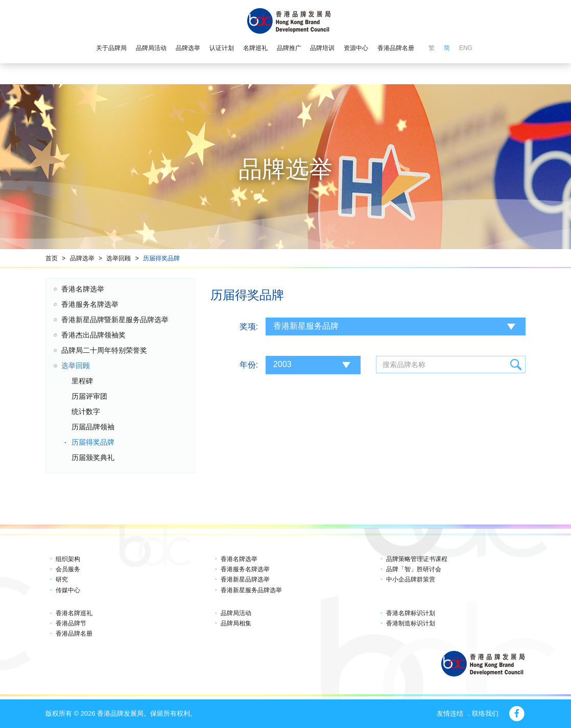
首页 (52, 258)
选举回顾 (118, 258)
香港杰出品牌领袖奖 (93, 335)
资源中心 (356, 48)
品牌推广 (289, 48)
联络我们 (485, 713)
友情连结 (450, 713)
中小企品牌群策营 (411, 579)
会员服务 (68, 569)
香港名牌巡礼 (74, 613)
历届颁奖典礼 (93, 457)
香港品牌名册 (396, 48)
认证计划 (222, 48)
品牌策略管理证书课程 (417, 559)
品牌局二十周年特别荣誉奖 (104, 350)
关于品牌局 (111, 48)
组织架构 (68, 559)
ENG (466, 48)
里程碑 (82, 381)
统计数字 (86, 411)
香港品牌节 (71, 623)
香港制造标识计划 (411, 623)
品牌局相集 (236, 623)
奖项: (249, 326)
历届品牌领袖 (93, 427)
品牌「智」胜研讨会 (414, 569)
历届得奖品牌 (161, 258)
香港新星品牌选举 (245, 579)
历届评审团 (89, 396)
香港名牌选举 (83, 289)
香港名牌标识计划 (411, 613)
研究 (62, 579)
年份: (249, 365)
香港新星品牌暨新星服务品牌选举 (115, 320)
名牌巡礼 (255, 48)
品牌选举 (188, 48)
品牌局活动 (151, 48)
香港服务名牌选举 (90, 304)
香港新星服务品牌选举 (251, 590)
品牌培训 (322, 48)
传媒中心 (68, 590)
